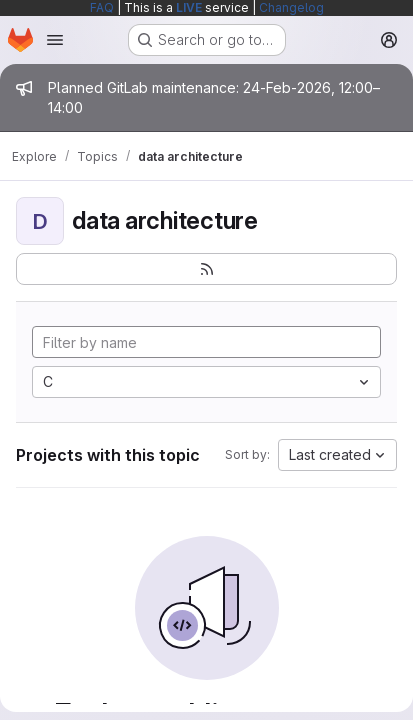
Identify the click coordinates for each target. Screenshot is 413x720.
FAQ (102, 7)
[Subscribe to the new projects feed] (206, 269)
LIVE (189, 7)
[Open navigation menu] (55, 40)
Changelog (291, 7)
